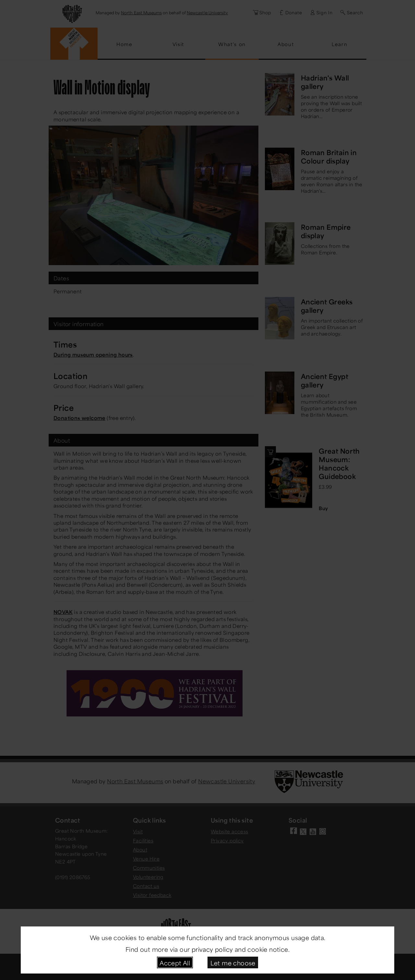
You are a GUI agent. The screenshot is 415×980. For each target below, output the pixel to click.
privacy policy (212, 949)
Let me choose (233, 962)
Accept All (175, 962)
